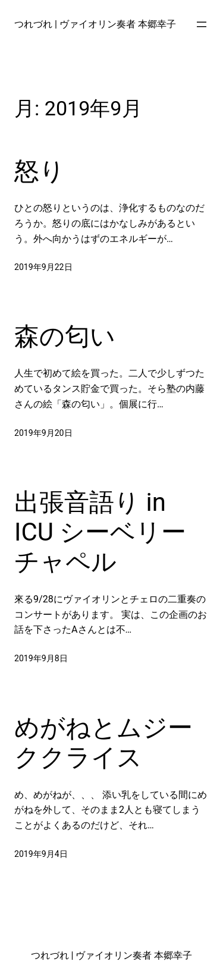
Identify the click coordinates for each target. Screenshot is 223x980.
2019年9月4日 (41, 854)
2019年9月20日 (43, 433)
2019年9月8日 (41, 658)
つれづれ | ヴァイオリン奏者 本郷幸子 (95, 24)
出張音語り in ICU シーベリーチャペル (100, 532)
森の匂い (65, 336)
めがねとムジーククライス (103, 742)
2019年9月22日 (43, 267)
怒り (40, 171)
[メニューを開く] (202, 24)
